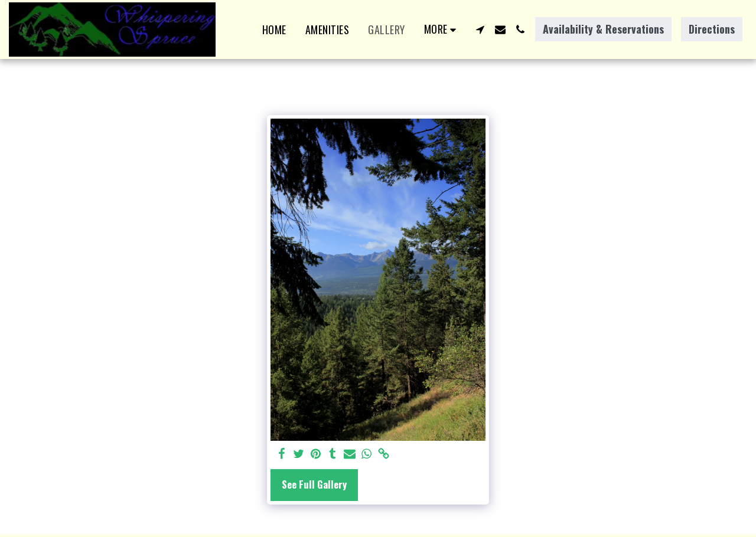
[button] (480, 30)
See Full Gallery (314, 484)
